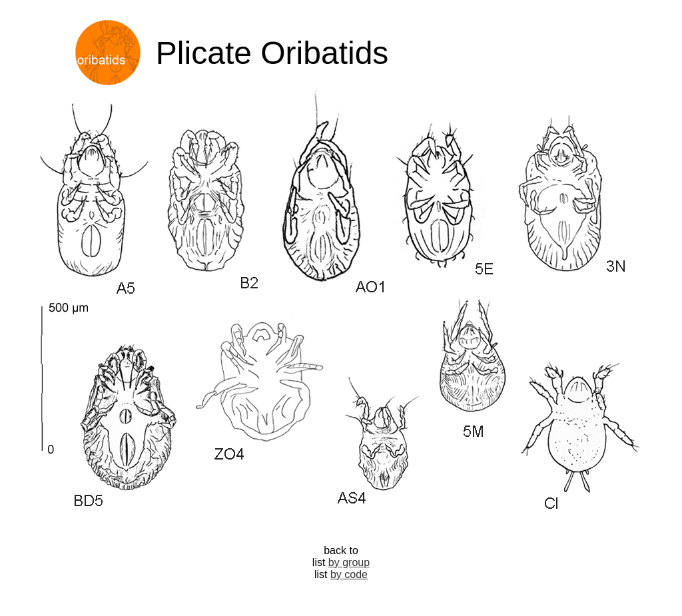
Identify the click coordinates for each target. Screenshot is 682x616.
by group (349, 562)
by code (349, 574)
